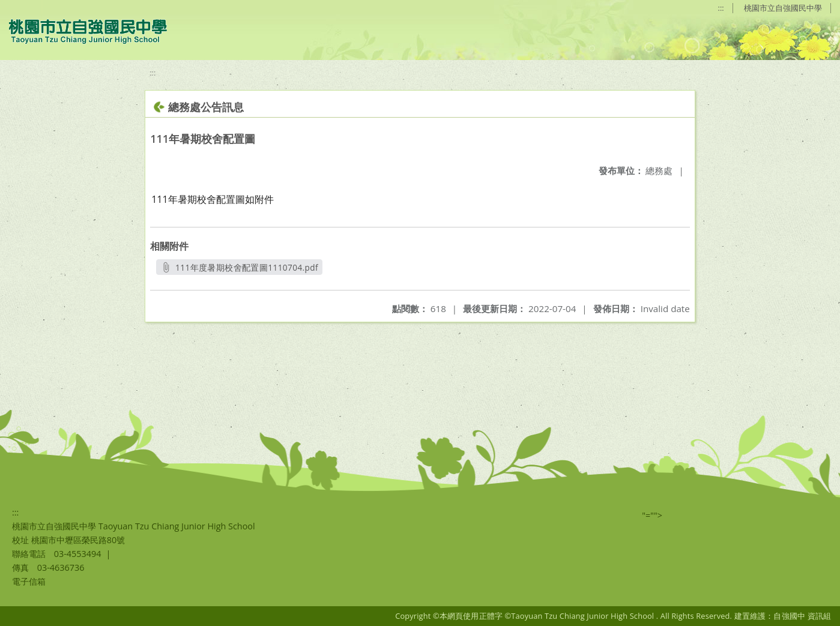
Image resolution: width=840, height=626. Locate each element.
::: (721, 8)
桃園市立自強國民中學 (783, 8)
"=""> (652, 515)
